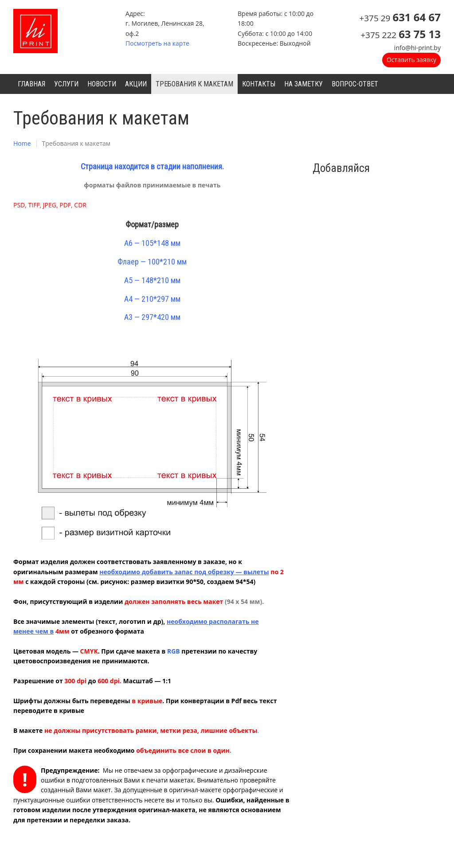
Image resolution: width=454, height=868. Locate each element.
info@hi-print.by (417, 48)
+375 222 (401, 35)
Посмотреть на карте (157, 43)
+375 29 (400, 18)
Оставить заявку (411, 60)
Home (22, 143)
